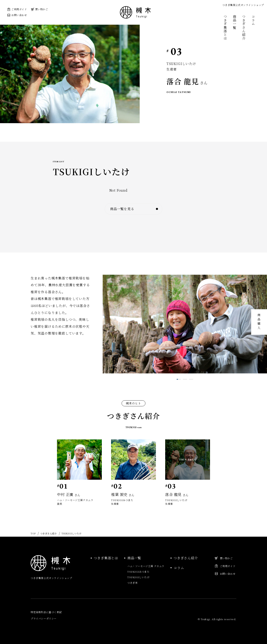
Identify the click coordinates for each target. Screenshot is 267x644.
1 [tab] (177, 379)
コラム (253, 20)
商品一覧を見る (129, 209)
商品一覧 (235, 22)
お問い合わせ (17, 15)
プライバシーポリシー (44, 618)
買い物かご (40, 9)
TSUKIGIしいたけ (138, 577)
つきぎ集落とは (225, 27)
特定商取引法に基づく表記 (46, 612)
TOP (33, 533)
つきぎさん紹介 (244, 27)
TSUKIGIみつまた (138, 572)
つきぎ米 (132, 583)
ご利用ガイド (17, 9)
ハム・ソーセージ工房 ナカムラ (146, 566)
